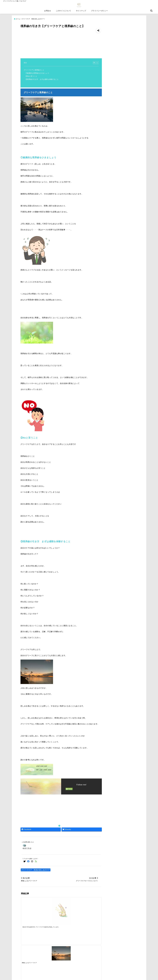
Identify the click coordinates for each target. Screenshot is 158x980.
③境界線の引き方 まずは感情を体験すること (42, 80)
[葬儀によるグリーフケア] (51, 906)
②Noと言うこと (31, 76)
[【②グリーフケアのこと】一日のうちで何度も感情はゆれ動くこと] (91, 908)
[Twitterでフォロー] (25, 862)
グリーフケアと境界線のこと (34, 70)
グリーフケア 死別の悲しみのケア (36, 870)
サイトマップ (81, 12)
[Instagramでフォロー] (32, 862)
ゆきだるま (27, 849)
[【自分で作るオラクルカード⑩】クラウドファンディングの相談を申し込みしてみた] (71, 908)
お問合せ (47, 12)
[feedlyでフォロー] (36, 862)
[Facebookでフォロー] (28, 862)
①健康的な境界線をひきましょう (37, 73)
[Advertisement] (61, 42)
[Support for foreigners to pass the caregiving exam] (51, 942)
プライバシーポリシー (99, 12)
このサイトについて (63, 12)
